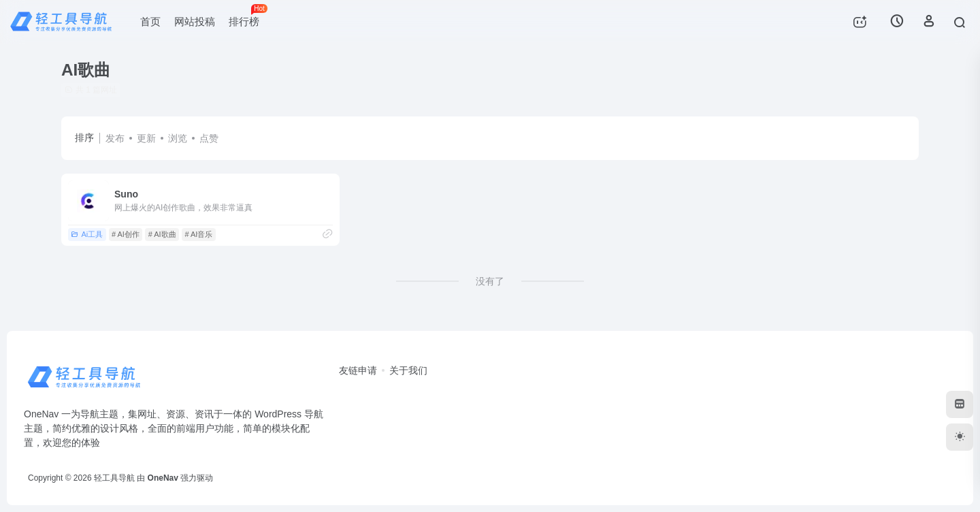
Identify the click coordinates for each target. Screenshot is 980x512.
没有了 (490, 281)
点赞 (209, 138)
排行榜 (247, 16)
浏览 (178, 138)
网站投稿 (195, 21)
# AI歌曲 (162, 234)
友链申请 (358, 370)
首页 (150, 21)
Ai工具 (87, 234)
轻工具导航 (114, 478)
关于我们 (408, 370)
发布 (115, 138)
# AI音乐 (198, 234)
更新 (146, 138)
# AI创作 (126, 234)
